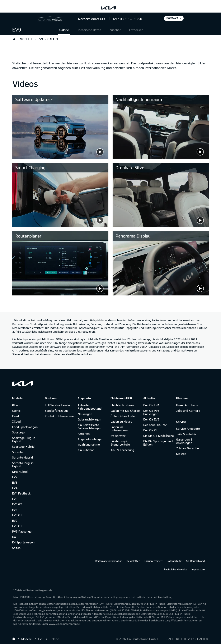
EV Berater (118, 436)
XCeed (16, 421)
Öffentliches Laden (123, 416)
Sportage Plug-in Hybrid (24, 439)
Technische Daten (89, 30)
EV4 (15, 488)
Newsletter (133, 561)
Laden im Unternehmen (120, 429)
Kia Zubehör (86, 450)
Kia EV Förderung (122, 450)
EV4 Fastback (21, 493)
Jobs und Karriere (188, 411)
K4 (14, 537)
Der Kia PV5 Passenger (151, 412)
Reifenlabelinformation (109, 561)
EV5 (15, 499)
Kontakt (172, 18)
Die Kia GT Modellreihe (159, 436)
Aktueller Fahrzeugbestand (90, 407)
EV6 (15, 510)
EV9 (15, 521)
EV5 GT (17, 504)
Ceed (15, 416)
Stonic (16, 411)
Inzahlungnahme (89, 444)
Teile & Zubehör (187, 434)
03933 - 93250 (131, 19)
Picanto (17, 405)
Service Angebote (188, 429)
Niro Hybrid (20, 472)
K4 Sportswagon (23, 542)
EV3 (15, 482)
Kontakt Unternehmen (60, 416)
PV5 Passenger (22, 531)
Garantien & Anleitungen (184, 441)
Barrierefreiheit (153, 561)
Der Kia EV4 (151, 405)
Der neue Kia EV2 (155, 425)
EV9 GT (17, 526)
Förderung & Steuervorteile (120, 443)
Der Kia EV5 (151, 419)
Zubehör (115, 30)
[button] (35, 30)
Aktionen (84, 434)
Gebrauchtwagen (89, 419)
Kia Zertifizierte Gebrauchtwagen (89, 426)
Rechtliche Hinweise (176, 569)
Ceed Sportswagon (25, 427)
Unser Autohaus (187, 405)
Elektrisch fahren (122, 405)
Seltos (16, 548)
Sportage (18, 432)
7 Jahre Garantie (187, 448)
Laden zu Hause (121, 421)
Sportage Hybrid (23, 447)
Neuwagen (85, 414)
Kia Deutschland (195, 561)
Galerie (64, 30)
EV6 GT (17, 515)
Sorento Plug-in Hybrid (23, 464)
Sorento (18, 452)
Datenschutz (174, 561)
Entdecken (136, 30)
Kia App (181, 454)
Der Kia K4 (150, 430)
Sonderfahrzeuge (57, 411)
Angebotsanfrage (90, 439)
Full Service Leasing (58, 405)
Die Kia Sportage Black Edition (159, 443)
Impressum (198, 569)
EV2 (15, 477)
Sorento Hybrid (22, 457)
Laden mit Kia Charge (125, 411)
